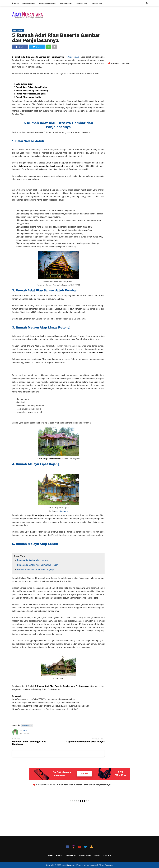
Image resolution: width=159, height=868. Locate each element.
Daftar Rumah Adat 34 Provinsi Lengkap (35, 569)
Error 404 (107, 855)
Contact (60, 855)
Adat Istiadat (29, 3)
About (51, 855)
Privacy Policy (85, 855)
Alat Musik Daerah (47, 3)
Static (97, 855)
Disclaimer (71, 855)
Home (15, 3)
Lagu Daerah (66, 3)
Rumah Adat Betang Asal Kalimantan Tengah (38, 565)
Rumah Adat (98, 3)
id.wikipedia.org (62, 511)
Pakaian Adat (82, 3)
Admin (25, 731)
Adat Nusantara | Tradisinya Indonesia (78, 865)
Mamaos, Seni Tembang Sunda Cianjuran (29, 743)
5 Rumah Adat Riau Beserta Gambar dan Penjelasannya (56, 38)
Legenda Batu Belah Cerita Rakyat (85, 742)
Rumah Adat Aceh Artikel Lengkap (33, 560)
